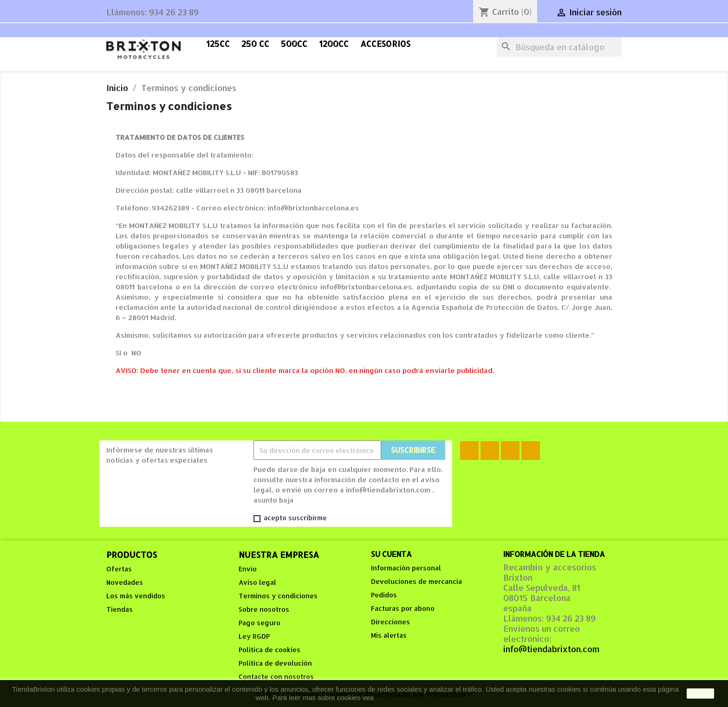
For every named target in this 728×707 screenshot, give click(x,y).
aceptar (700, 694)
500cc (294, 44)
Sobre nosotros (264, 609)
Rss (490, 451)
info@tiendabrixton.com (551, 649)
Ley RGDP (254, 636)
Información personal (406, 568)
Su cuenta (391, 554)
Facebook (469, 451)
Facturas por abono (403, 608)
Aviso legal (257, 582)
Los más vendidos (136, 596)
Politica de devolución (275, 663)
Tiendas (120, 609)
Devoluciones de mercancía (416, 581)
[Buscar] (559, 47)
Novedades (125, 582)
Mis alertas (389, 635)
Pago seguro (260, 623)
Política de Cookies (405, 697)
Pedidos (384, 595)
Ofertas (119, 569)
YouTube (510, 451)
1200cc (334, 44)
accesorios (385, 44)
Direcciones (390, 622)
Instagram (531, 451)
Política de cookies (270, 650)
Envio (248, 569)
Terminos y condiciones (278, 596)
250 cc (255, 44)
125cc (218, 44)
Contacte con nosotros (276, 677)
